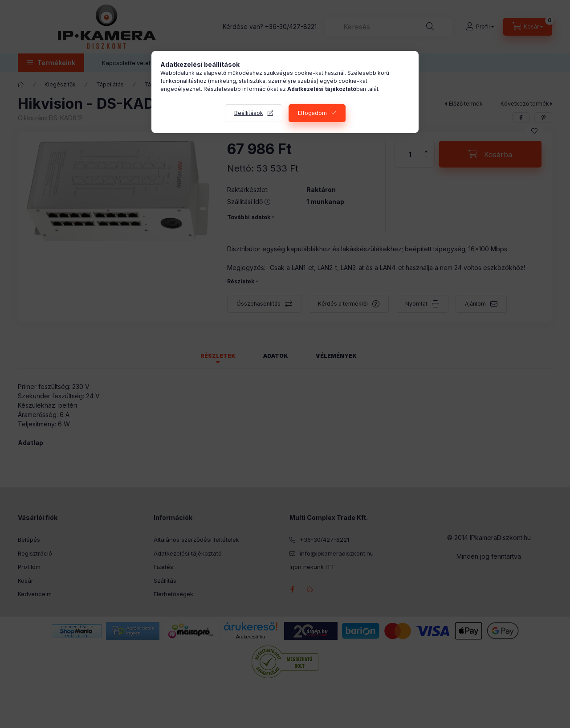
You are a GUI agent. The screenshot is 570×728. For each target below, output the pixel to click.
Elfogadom (312, 113)
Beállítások (249, 113)
